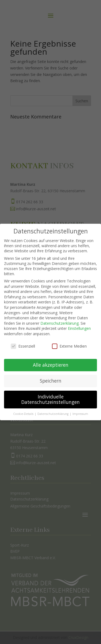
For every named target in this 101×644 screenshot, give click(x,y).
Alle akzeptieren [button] (51, 360)
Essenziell (23, 341)
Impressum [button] (80, 409)
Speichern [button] (51, 376)
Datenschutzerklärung (60, 318)
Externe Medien (69, 341)
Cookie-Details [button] (24, 409)
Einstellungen (79, 324)
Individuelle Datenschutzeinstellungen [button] (50, 395)
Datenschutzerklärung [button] (53, 409)
